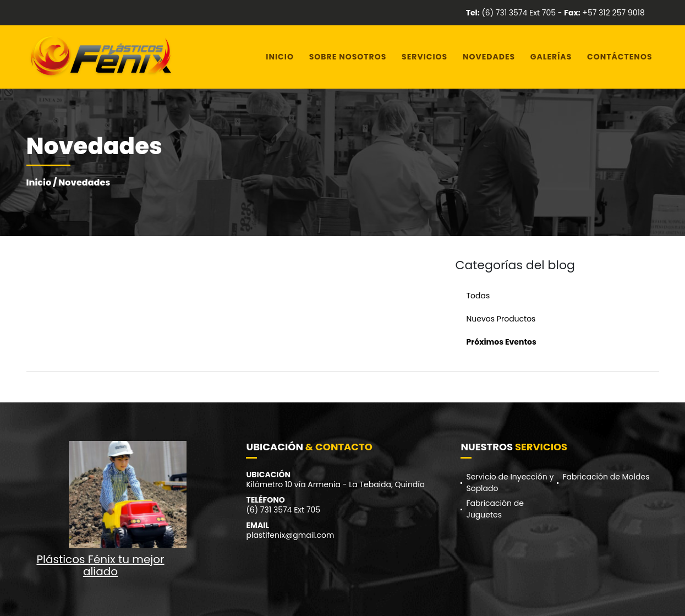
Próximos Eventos (502, 342)
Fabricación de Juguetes (495, 509)
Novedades (489, 57)
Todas (478, 296)
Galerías (551, 57)
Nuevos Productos (501, 319)
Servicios (424, 57)
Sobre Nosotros (348, 57)
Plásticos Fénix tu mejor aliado (100, 565)
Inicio (280, 57)
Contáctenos (620, 57)
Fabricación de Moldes (606, 477)
